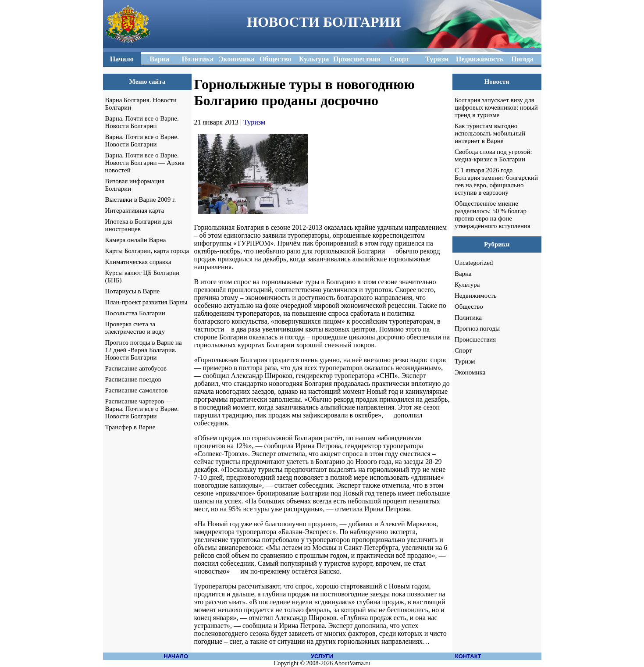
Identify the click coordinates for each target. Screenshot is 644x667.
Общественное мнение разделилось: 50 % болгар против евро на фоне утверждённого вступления (493, 215)
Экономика (470, 372)
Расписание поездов (133, 379)
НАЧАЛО (176, 656)
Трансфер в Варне (130, 427)
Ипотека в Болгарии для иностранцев (139, 225)
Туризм (254, 122)
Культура (467, 285)
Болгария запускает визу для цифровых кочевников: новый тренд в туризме (496, 107)
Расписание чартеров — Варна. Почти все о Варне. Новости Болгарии (142, 409)
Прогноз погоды (477, 328)
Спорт (463, 350)
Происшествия (475, 339)
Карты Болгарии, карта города (147, 251)
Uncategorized (474, 263)
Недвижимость (476, 296)
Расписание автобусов (136, 368)
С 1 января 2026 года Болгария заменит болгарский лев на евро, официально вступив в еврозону (496, 181)
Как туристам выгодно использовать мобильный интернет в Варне (490, 133)
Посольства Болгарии (135, 313)
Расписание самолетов (137, 390)
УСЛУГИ (322, 656)
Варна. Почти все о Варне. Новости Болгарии (142, 122)
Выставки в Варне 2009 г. (141, 200)
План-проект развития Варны (146, 302)
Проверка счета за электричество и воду (135, 328)
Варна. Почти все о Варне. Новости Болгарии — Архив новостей (145, 163)
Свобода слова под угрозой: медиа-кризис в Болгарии (493, 155)
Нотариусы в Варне (133, 291)
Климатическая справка (138, 262)
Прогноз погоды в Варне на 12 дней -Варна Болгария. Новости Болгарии (144, 350)
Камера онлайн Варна (136, 240)
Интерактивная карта (135, 210)
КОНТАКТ (468, 656)
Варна (463, 274)
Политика (468, 317)
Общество (469, 307)
